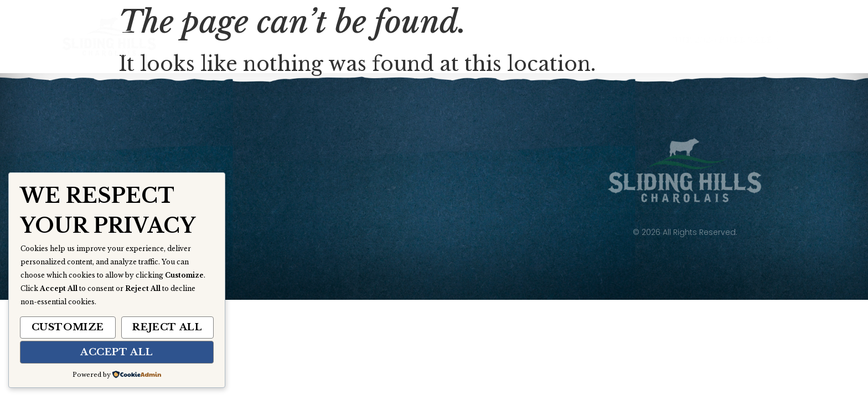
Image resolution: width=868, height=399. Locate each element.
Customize (68, 327)
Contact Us (584, 41)
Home (250, 41)
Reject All (167, 327)
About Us (322, 41)
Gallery (498, 41)
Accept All (117, 352)
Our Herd (411, 41)
